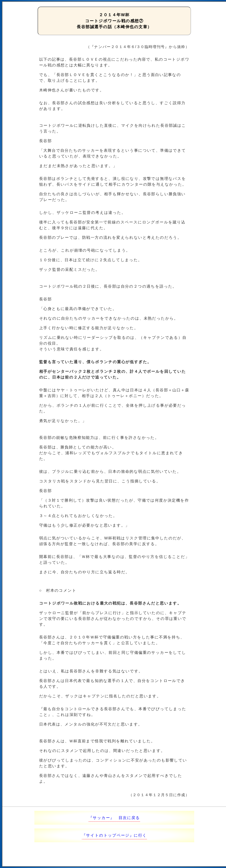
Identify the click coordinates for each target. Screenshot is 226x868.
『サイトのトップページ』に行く (114, 835)
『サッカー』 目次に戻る (114, 818)
